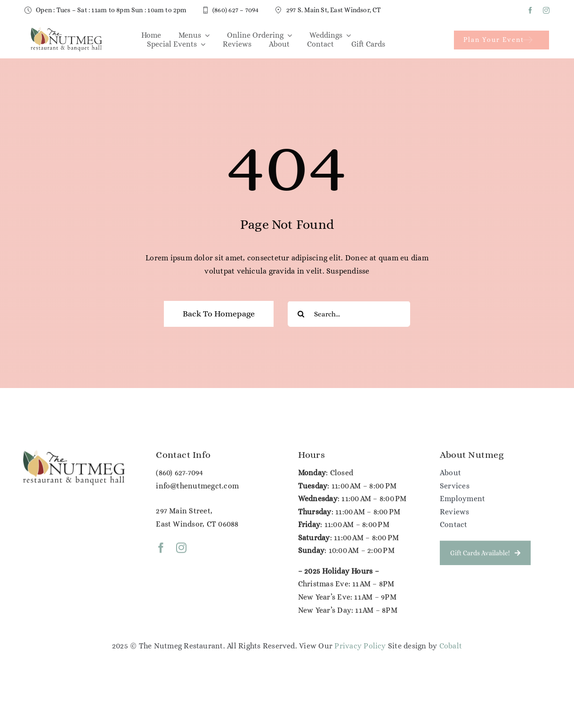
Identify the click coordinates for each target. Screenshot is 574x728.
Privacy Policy (360, 646)
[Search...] (349, 314)
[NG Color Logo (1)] (66, 29)
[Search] (301, 314)
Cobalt (451, 646)
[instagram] (546, 10)
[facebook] (530, 10)
